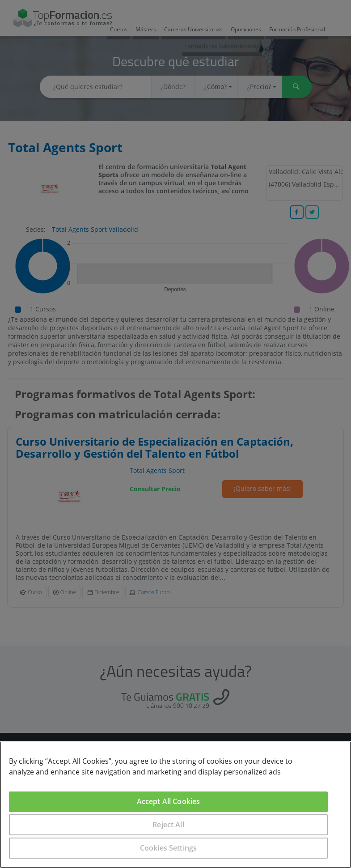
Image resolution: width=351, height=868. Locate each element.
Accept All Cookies (169, 801)
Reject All (168, 825)
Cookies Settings (169, 848)
